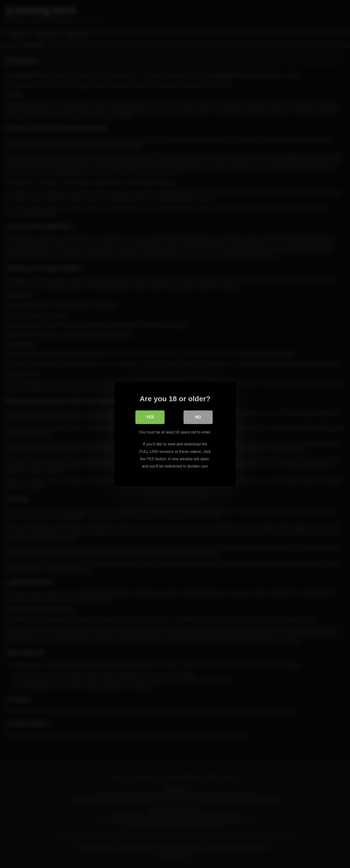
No (198, 417)
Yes (150, 417)
